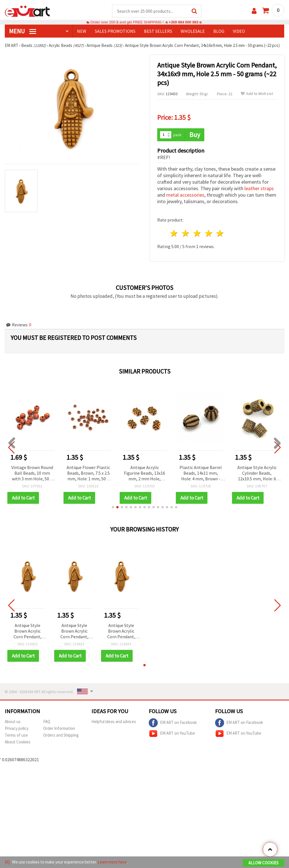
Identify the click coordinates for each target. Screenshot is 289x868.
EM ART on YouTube (172, 734)
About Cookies (18, 742)
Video (239, 31)
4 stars (209, 234)
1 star (174, 234)
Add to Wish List (257, 94)
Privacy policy (17, 729)
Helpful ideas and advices (114, 722)
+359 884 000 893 (183, 22)
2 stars (186, 234)
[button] (113, 507)
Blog (219, 31)
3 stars (197, 234)
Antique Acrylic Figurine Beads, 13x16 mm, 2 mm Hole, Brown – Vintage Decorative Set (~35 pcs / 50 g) (144, 474)
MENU (23, 31)
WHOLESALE (193, 31)
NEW (82, 31)
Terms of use (16, 735)
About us (13, 722)
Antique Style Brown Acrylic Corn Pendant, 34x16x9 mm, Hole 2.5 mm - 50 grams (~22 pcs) (27, 632)
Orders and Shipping (61, 735)
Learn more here (112, 862)
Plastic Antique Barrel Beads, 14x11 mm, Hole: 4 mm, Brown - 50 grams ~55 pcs (201, 474)
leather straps (259, 189)
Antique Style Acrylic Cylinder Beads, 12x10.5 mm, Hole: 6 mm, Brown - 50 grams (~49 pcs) (257, 474)
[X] (7, 862)
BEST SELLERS (158, 31)
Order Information (59, 729)
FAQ (47, 722)
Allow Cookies (263, 863)
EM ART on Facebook (173, 723)
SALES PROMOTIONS (115, 31)
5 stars (220, 234)
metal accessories (185, 195)
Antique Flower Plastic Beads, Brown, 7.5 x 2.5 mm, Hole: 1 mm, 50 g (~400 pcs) (88, 474)
